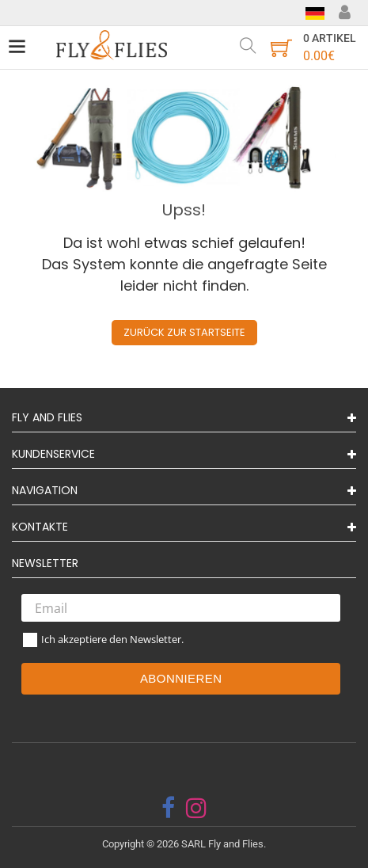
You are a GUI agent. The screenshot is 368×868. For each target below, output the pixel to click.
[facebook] (168, 808)
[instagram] (196, 808)
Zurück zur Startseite (184, 332)
